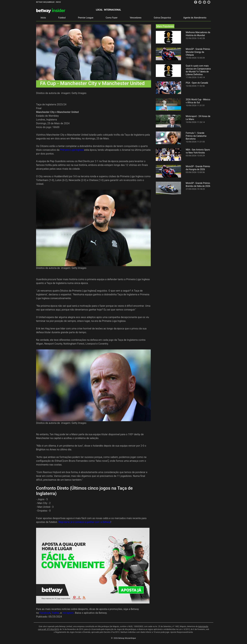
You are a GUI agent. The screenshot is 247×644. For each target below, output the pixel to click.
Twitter (55, 613)
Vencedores (136, 18)
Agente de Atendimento (195, 18)
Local (99, 10)
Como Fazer (112, 18)
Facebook (45, 613)
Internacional (112, 10)
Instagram (68, 613)
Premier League (86, 18)
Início (43, 18)
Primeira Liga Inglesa (72, 150)
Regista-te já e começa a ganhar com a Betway (84, 522)
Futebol (62, 18)
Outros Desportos (162, 18)
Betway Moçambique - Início (48, 2)
